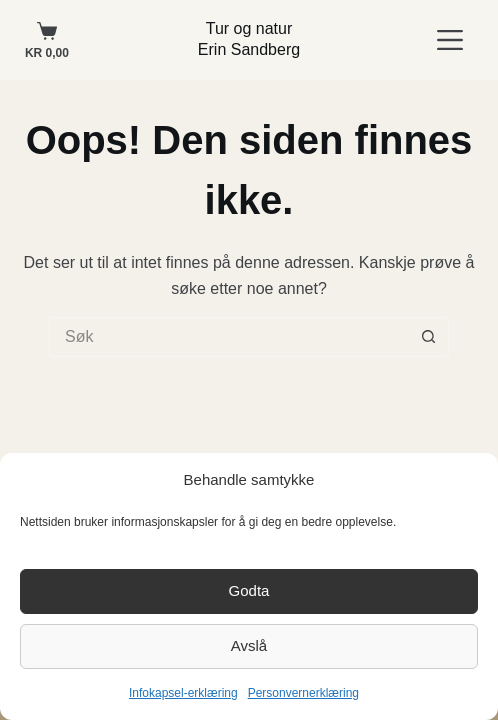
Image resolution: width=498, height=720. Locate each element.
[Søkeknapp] (429, 337)
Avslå (249, 645)
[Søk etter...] (229, 337)
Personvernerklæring (303, 693)
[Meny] (450, 40)
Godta (249, 590)
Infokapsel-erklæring (183, 693)
